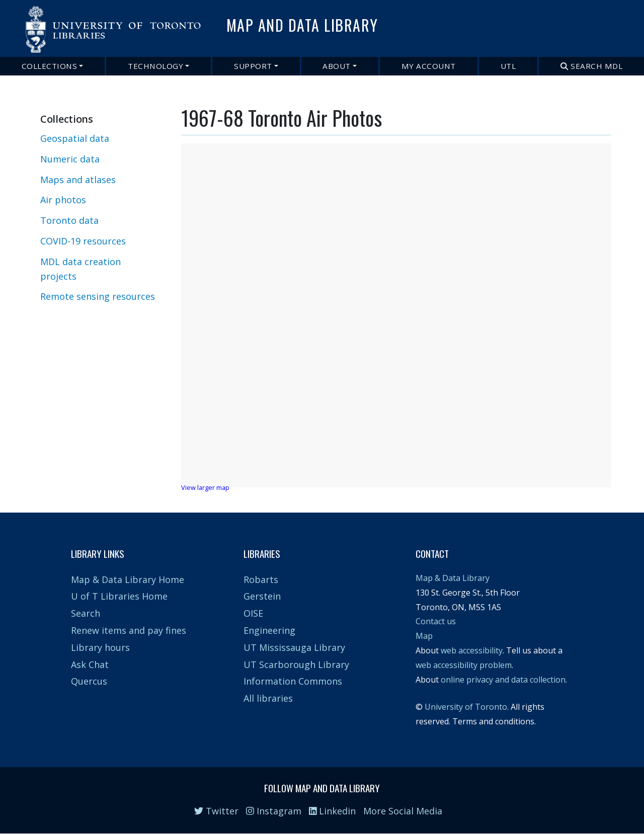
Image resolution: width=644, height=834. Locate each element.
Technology (155, 66)
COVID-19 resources (83, 241)
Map (424, 636)
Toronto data (69, 220)
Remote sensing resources (98, 296)
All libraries (268, 698)
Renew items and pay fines (129, 630)
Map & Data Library (453, 578)
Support (253, 66)
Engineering (269, 630)
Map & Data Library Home (128, 579)
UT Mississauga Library (294, 647)
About (337, 66)
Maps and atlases (78, 180)
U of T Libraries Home (119, 596)
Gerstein (262, 596)
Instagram (274, 811)
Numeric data (70, 159)
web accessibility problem (464, 665)
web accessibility (472, 650)
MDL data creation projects (80, 269)
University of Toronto (466, 707)
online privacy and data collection (503, 680)
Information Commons (293, 681)
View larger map (205, 487)
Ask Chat (90, 664)
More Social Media (403, 811)
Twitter (216, 811)
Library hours (100, 647)
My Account (429, 66)
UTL (508, 66)
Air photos (63, 200)
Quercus (89, 681)
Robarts (261, 579)
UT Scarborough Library (296, 664)
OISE (253, 613)
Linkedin (333, 811)
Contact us (436, 621)
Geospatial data (75, 138)
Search (86, 613)
